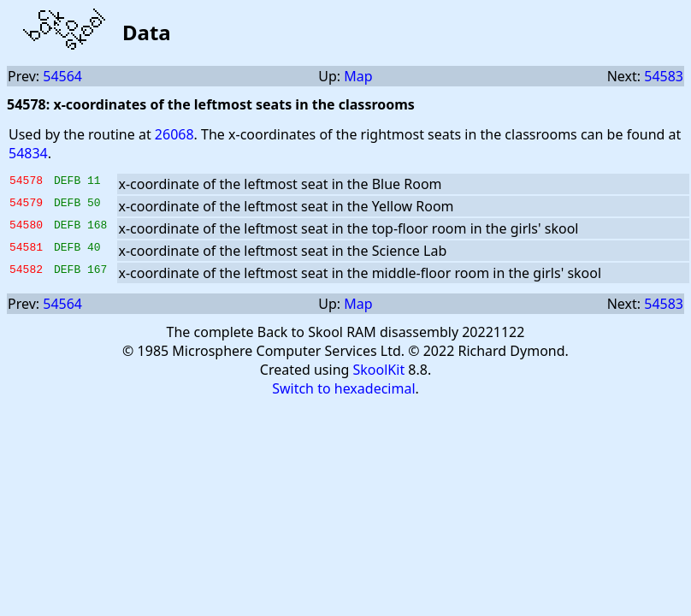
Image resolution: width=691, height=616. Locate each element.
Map (358, 76)
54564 (62, 76)
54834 (28, 153)
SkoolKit (379, 370)
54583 (664, 76)
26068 (174, 134)
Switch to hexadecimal (343, 388)
